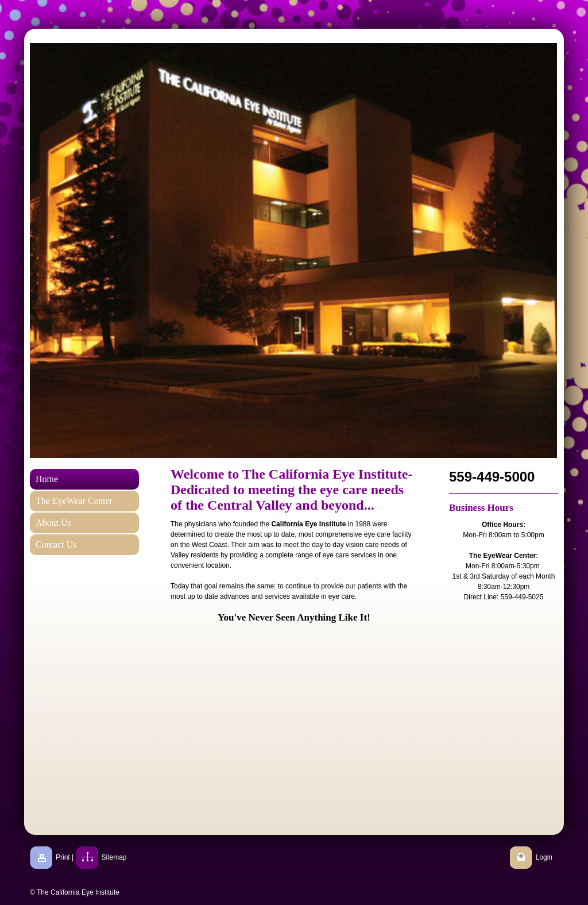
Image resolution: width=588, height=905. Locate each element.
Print (63, 857)
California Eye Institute (308, 524)
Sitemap (114, 857)
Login (544, 857)
